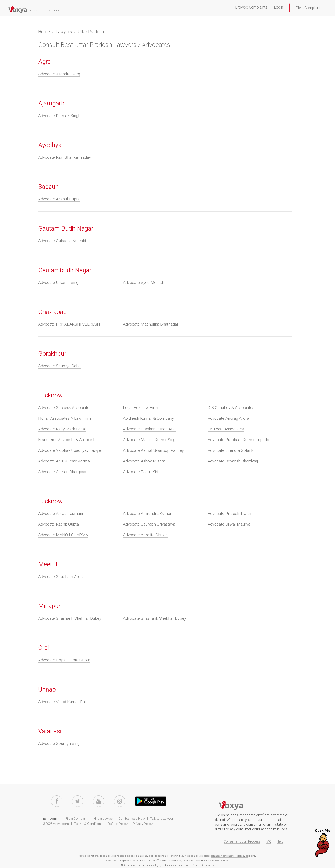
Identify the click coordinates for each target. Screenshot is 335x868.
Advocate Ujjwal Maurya (229, 524)
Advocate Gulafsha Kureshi (62, 241)
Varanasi (50, 731)
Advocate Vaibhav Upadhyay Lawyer (70, 450)
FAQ (269, 841)
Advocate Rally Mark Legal (62, 429)
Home (44, 32)
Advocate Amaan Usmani (61, 513)
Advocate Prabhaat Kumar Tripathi (238, 440)
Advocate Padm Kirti (141, 472)
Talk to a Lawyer (162, 819)
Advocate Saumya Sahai (60, 366)
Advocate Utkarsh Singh (59, 282)
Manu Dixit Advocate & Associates (68, 440)
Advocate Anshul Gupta (59, 199)
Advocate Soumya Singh (60, 743)
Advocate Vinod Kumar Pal (62, 702)
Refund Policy (118, 824)
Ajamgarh (51, 103)
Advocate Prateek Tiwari (229, 513)
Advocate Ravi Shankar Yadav (65, 157)
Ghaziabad (52, 312)
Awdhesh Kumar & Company (148, 418)
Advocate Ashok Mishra (144, 461)
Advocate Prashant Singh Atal (149, 429)
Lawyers (64, 32)
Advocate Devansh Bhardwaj (233, 461)
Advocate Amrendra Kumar (147, 513)
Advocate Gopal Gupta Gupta (64, 660)
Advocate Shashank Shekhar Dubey (70, 618)
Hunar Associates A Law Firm (65, 418)
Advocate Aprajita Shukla (145, 535)
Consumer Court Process (242, 841)
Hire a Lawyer (103, 819)
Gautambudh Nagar (65, 270)
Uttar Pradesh (91, 32)
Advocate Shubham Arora (61, 577)
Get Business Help (132, 819)
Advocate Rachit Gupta (59, 524)
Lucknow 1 (53, 501)
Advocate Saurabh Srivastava (149, 524)
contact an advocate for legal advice (229, 856)
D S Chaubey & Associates (231, 408)
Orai (44, 648)
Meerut (48, 564)
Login (278, 7)
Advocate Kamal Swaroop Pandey (153, 450)
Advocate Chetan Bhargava (62, 472)
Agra (45, 62)
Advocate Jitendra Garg (59, 74)
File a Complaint (308, 8)
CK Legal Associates (226, 429)
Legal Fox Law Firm (141, 408)
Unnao (47, 689)
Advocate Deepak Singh (59, 116)
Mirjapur (49, 606)
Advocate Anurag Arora (228, 418)
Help (280, 841)
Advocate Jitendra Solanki (231, 450)
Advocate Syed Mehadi (143, 282)
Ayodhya (50, 145)
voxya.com (61, 824)
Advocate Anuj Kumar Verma (64, 461)
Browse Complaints (253, 7)
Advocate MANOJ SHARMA (63, 535)
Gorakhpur (52, 354)
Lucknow (50, 395)
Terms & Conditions (88, 824)
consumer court (248, 829)
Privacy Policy (143, 824)
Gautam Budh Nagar (66, 228)
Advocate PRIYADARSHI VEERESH (69, 324)
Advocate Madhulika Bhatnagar (151, 324)
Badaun (48, 187)
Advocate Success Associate (64, 408)
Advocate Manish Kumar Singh (150, 440)
